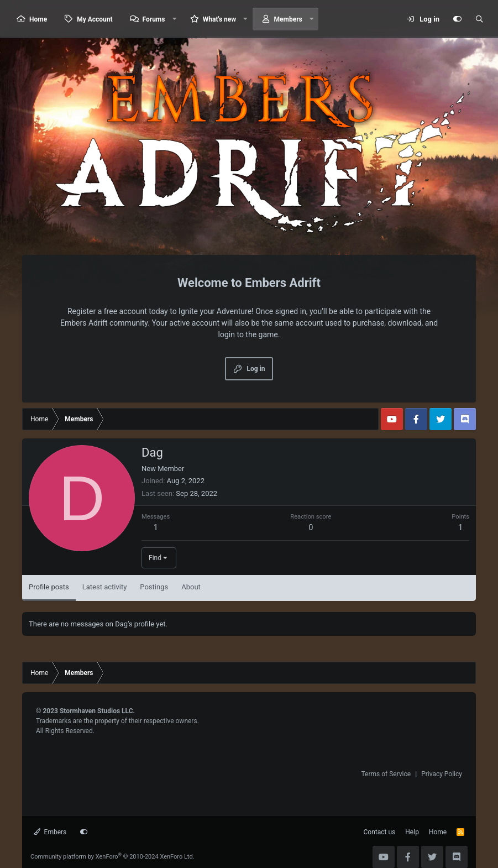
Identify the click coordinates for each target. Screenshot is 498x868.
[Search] (479, 19)
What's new (219, 19)
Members (288, 19)
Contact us (380, 832)
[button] (174, 19)
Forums (154, 19)
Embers (50, 832)
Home (38, 19)
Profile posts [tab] (49, 587)
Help (412, 832)
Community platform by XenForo (112, 857)
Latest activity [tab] (105, 587)
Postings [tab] (154, 587)
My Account (95, 19)
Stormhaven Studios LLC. (97, 711)
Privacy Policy (442, 774)
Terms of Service (386, 774)
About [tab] (191, 587)
